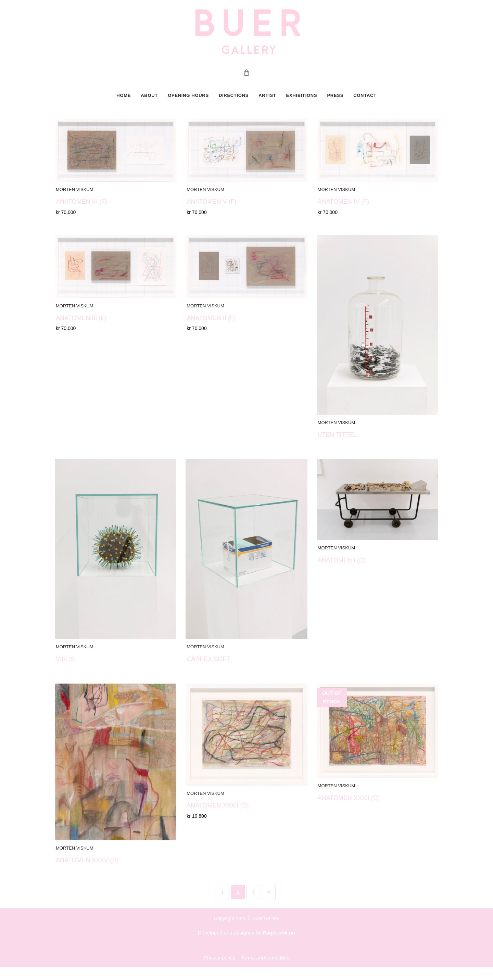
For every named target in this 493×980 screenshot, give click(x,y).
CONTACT (363, 100)
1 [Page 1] (223, 905)
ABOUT (150, 100)
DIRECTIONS (234, 100)
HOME (125, 100)
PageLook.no (279, 945)
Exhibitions (301, 100)
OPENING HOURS (189, 100)
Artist (267, 100)
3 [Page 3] (254, 905)
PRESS (334, 100)
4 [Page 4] (269, 905)
